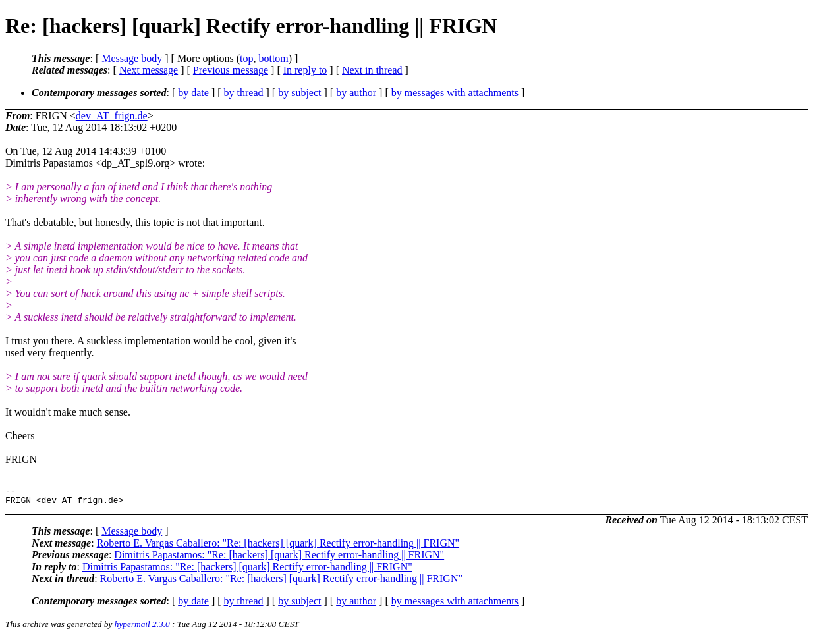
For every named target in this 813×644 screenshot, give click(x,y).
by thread (244, 93)
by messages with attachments (455, 93)
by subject (299, 93)
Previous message (231, 70)
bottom (273, 58)
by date (193, 93)
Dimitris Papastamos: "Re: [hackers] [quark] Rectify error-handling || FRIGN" (279, 559)
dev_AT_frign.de (112, 116)
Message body (132, 58)
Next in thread (372, 70)
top (246, 58)
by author (356, 93)
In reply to (305, 70)
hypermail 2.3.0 (142, 628)
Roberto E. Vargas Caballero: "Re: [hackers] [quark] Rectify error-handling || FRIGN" (278, 547)
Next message (149, 70)
